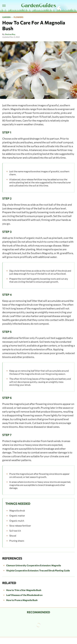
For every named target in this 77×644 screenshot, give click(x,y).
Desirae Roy (10, 34)
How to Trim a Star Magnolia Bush (24, 590)
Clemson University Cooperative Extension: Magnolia (34, 565)
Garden (6, 17)
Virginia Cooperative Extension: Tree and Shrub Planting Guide (38, 570)
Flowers (18, 17)
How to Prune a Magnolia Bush (22, 600)
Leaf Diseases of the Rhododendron (24, 595)
